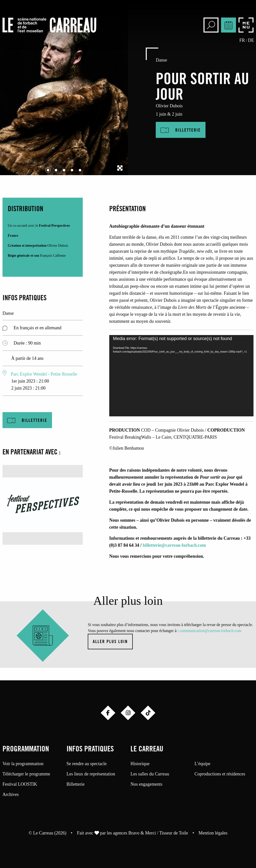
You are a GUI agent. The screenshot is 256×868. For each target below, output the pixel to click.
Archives (11, 794)
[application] (181, 376)
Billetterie (75, 784)
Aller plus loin (110, 642)
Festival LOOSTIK (20, 784)
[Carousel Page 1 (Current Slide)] (48, 170)
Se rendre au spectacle (86, 764)
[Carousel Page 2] (56, 170)
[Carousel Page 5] (80, 170)
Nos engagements (146, 784)
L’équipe (202, 764)
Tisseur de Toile (174, 833)
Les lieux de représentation (91, 774)
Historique (140, 764)
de (251, 40)
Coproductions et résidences (220, 774)
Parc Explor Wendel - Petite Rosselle (44, 374)
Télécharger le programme (26, 774)
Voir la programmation (23, 764)
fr (242, 40)
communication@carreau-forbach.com (210, 631)
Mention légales (213, 833)
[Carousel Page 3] (64, 170)
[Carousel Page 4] (72, 170)
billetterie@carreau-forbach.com (174, 545)
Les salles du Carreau (150, 774)
